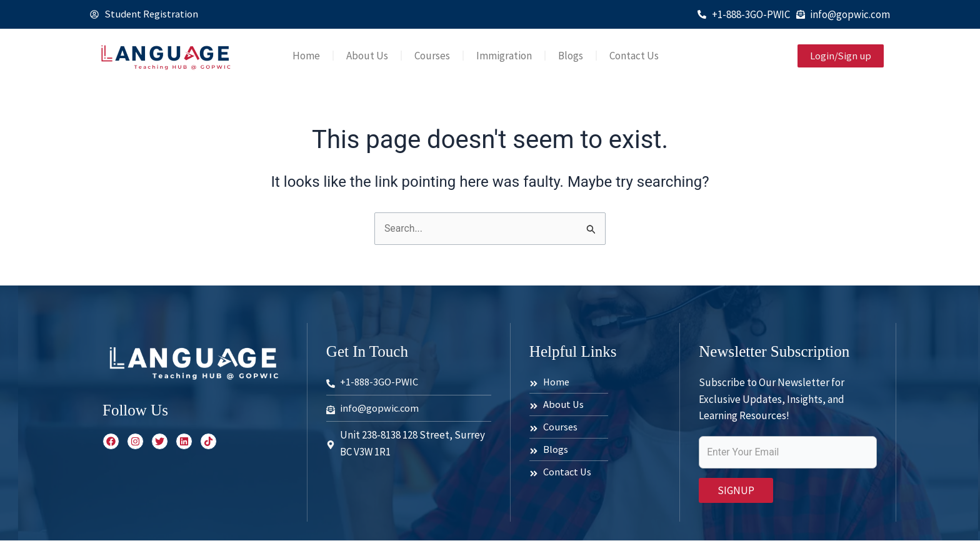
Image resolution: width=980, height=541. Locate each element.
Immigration (504, 56)
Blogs (571, 56)
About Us (367, 56)
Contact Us (634, 56)
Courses (432, 56)
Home (306, 56)
